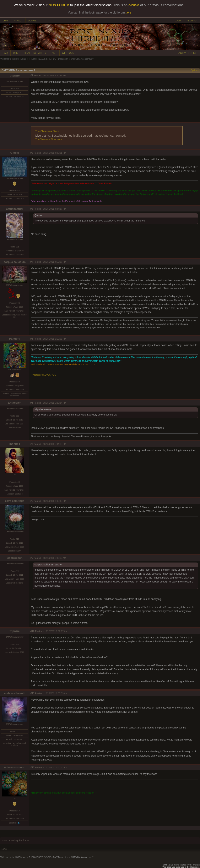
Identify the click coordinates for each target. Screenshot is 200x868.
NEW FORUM (59, 5)
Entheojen (15, 403)
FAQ (5, 53)
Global (15, 153)
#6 (32, 403)
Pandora (15, 339)
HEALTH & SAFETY (35, 53)
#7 (32, 444)
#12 (32, 768)
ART (54, 53)
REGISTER (192, 21)
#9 (32, 558)
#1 (32, 75)
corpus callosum (15, 262)
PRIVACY (18, 21)
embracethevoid (15, 693)
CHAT (5, 21)
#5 (32, 339)
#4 (32, 262)
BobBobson (15, 558)
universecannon (15, 767)
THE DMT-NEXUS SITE (40, 59)
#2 (32, 153)
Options (195, 70)
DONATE (32, 21)
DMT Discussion (61, 59)
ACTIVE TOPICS (188, 53)
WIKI (16, 53)
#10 (32, 631)
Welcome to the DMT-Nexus (13, 59)
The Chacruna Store (47, 131)
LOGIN (178, 21)
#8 (32, 501)
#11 (32, 693)
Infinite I (15, 444)
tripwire (15, 76)
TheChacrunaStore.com (48, 139)
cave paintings (15, 501)
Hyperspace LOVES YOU (44, 375)
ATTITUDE (68, 53)
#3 (32, 209)
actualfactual (15, 209)
